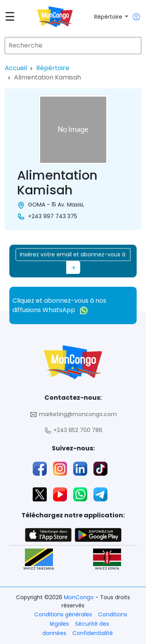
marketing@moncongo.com (73, 414)
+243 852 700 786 (73, 430)
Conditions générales (63, 614)
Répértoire (109, 17)
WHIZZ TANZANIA (39, 560)
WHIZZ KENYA (107, 560)
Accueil (16, 68)
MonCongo (80, 597)
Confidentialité (93, 633)
